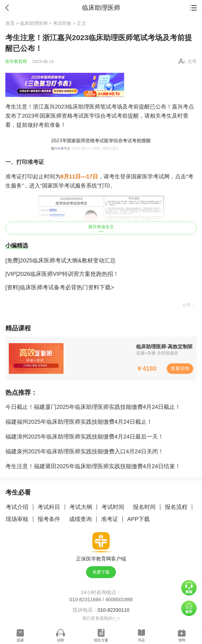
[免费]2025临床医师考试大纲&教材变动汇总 (61, 260)
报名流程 (176, 507)
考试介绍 (17, 507)
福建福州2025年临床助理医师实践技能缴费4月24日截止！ (79, 422)
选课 (20, 640)
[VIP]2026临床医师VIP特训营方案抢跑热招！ (62, 274)
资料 (182, 640)
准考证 (110, 519)
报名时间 (144, 507)
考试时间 (113, 507)
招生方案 (101, 640)
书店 (141, 640)
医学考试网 (156, 176)
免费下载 (101, 572)
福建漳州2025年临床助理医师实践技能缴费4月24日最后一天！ (85, 437)
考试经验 (62, 23)
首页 (10, 23)
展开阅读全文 (101, 228)
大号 (192, 62)
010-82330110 (114, 610)
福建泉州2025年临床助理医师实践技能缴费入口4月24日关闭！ (85, 451)
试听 (61, 640)
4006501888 (119, 599)
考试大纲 (81, 507)
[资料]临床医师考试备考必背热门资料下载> (60, 287)
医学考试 (64, 186)
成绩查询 (80, 519)
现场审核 (17, 519)
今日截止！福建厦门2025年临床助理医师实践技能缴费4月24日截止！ (93, 407)
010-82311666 (85, 599)
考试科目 (49, 507)
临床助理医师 (34, 23)
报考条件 (49, 519)
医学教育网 (16, 62)
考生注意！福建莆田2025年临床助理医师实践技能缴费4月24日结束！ (93, 466)
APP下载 (139, 519)
